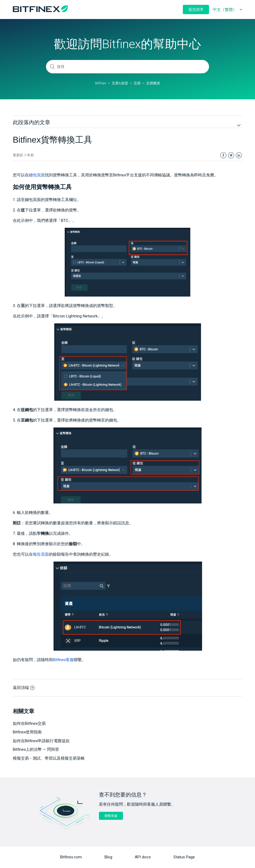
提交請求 (196, 9)
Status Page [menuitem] (184, 857)
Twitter (231, 155)
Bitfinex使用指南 (27, 732)
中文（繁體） (225, 10)
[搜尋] (127, 67)
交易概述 (153, 83)
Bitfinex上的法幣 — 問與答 (36, 749)
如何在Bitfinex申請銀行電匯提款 (41, 741)
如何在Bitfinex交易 (29, 723)
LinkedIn (239, 155)
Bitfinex (101, 83)
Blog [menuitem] (108, 857)
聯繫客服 (111, 816)
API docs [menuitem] (143, 857)
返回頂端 (24, 688)
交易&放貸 (120, 83)
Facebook (223, 155)
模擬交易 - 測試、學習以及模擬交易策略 (49, 758)
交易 (137, 83)
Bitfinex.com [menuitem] (71, 857)
